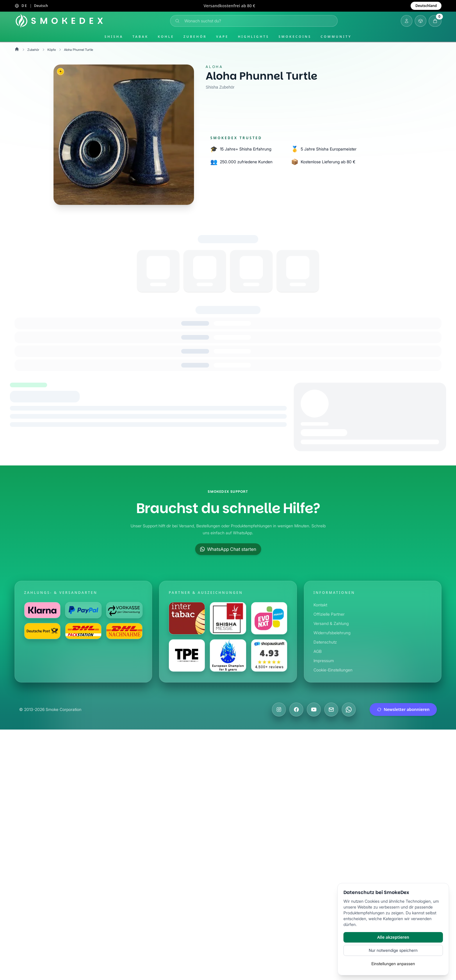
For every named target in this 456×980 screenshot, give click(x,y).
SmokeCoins (295, 36)
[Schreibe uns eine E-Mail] (331, 710)
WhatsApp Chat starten (228, 549)
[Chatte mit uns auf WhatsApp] (349, 710)
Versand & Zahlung (332, 623)
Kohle (166, 36)
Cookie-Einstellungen (334, 670)
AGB (318, 651)
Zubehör (195, 36)
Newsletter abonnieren (403, 709)
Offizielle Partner (330, 614)
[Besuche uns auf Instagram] (279, 710)
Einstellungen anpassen (393, 964)
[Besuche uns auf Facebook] (296, 710)
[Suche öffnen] (254, 21)
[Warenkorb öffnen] (435, 21)
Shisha (114, 36)
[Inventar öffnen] (421, 21)
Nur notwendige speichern (393, 950)
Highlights (254, 36)
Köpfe (53, 50)
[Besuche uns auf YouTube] (314, 710)
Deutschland (426, 6)
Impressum (324, 661)
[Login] (407, 21)
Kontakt (321, 605)
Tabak (141, 36)
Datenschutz (325, 642)
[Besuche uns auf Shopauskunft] (269, 655)
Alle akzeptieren (393, 937)
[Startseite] (61, 21)
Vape (222, 36)
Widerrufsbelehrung (333, 633)
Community (336, 36)
